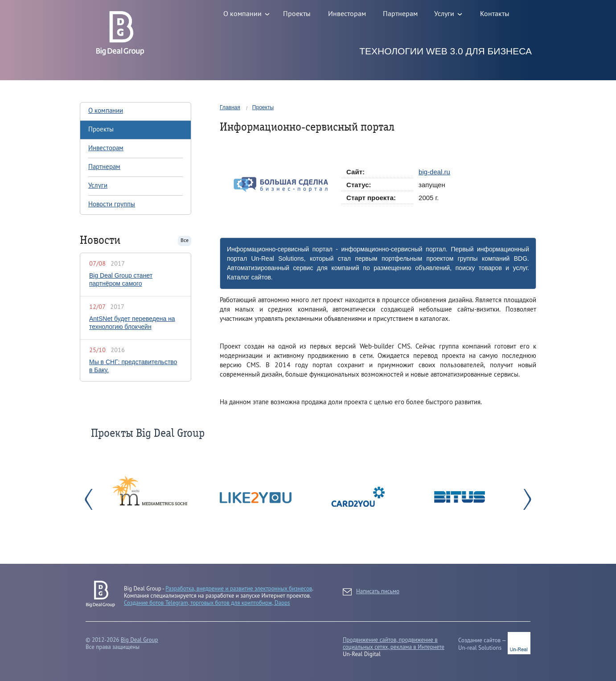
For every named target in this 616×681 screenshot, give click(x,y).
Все (185, 241)
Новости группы (112, 205)
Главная (230, 107)
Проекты (263, 107)
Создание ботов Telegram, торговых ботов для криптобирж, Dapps (207, 603)
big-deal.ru (434, 172)
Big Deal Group (140, 640)
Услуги (98, 186)
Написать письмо (371, 592)
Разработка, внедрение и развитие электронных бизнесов (239, 589)
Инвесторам (106, 148)
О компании (106, 111)
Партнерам (104, 167)
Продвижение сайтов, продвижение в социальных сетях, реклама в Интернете (394, 643)
